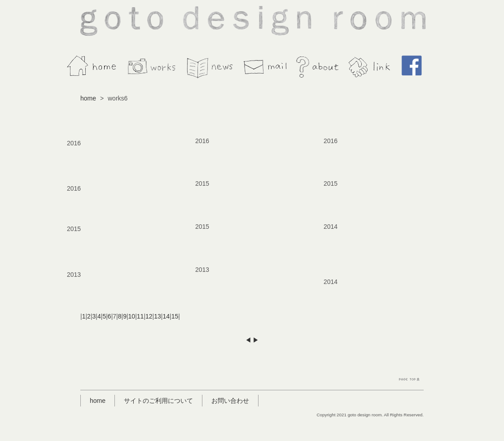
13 (158, 316)
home (88, 98)
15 (175, 316)
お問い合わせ (230, 401)
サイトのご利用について (158, 401)
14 (166, 316)
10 (132, 316)
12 (149, 316)
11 (140, 316)
